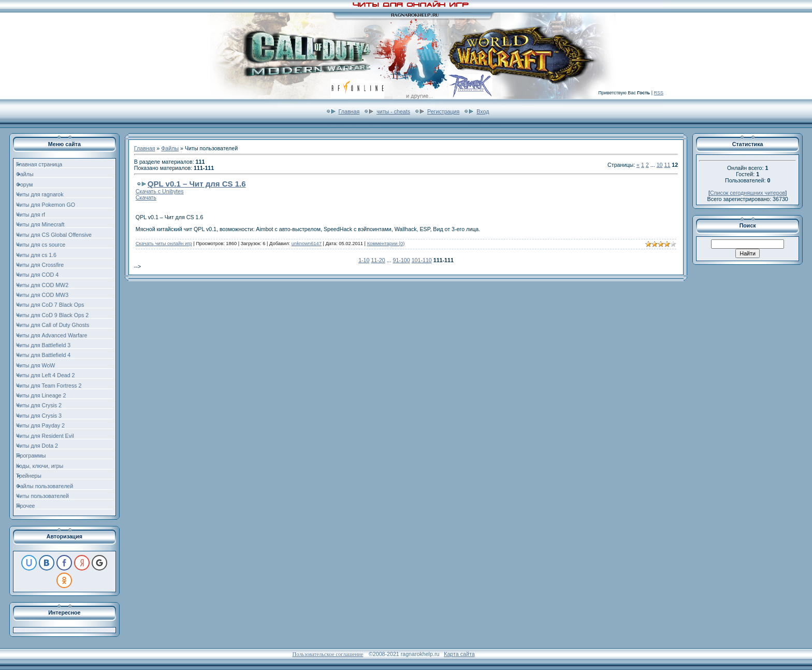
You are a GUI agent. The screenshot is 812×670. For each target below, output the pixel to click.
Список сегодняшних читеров (748, 193)
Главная (349, 111)
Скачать (146, 197)
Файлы (170, 148)
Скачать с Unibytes (160, 191)
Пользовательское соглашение (328, 654)
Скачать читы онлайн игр (164, 244)
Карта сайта (459, 654)
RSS (658, 93)
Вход (483, 111)
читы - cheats (393, 111)
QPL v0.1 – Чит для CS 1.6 (197, 184)
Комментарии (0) (386, 244)
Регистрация (443, 111)
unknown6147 (307, 244)
